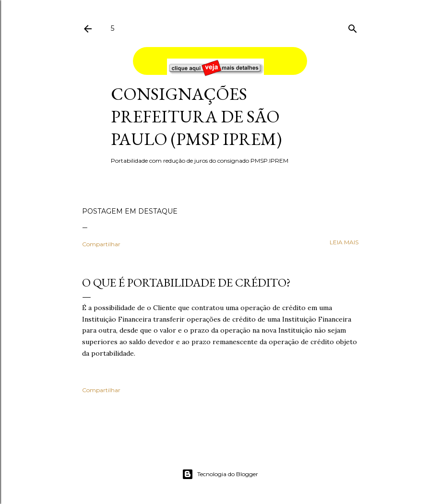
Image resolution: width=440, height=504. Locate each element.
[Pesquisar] (353, 27)
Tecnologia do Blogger (220, 474)
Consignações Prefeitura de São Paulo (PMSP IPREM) (196, 116)
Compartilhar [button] (101, 244)
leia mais (344, 242)
